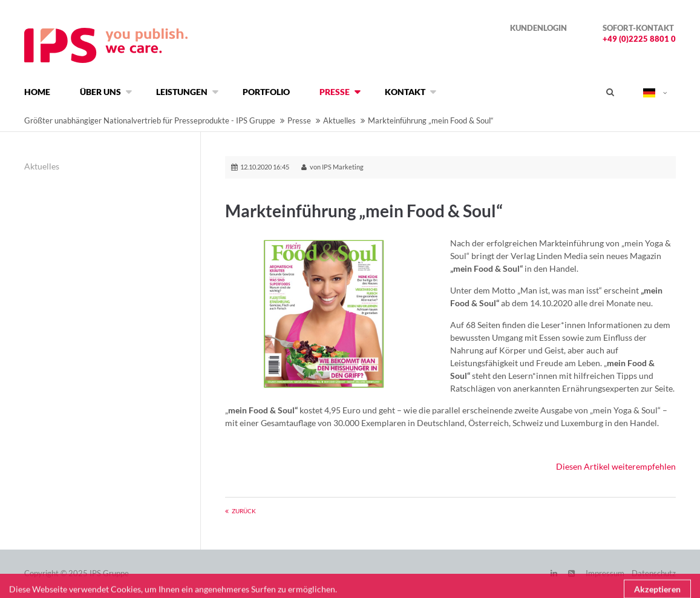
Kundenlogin (538, 28)
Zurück (244, 511)
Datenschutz (654, 573)
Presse (299, 120)
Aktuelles (339, 120)
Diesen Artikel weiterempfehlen (616, 466)
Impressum (605, 573)
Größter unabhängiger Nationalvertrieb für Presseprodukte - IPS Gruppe (150, 120)
